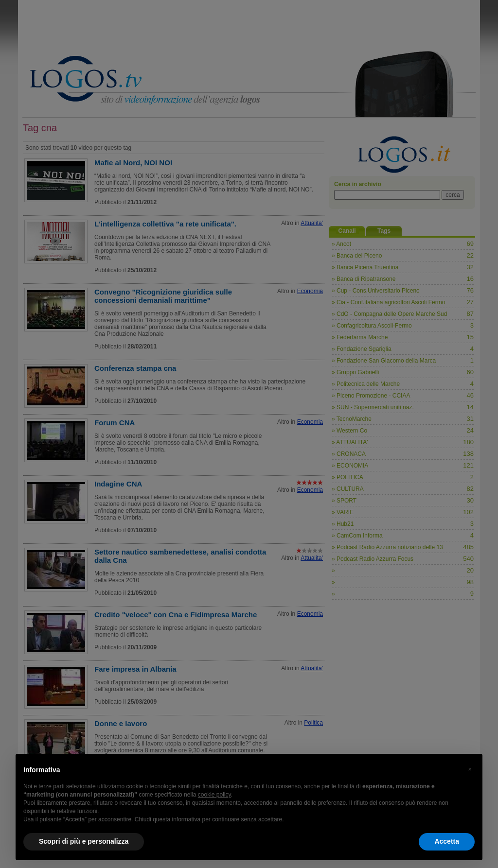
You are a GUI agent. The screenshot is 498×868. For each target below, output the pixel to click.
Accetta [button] (447, 841)
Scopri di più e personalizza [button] (84, 841)
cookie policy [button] (214, 795)
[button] (470, 769)
